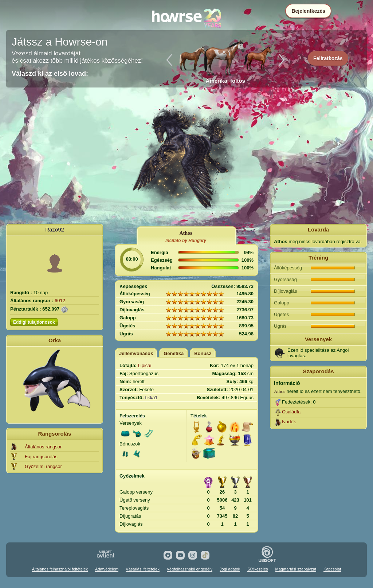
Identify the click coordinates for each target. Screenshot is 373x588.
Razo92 (55, 229)
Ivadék (289, 422)
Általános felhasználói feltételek (60, 569)
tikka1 (152, 398)
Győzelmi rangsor (43, 466)
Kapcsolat (332, 569)
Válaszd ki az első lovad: (50, 74)
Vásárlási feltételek (142, 569)
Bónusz (203, 353)
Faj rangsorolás (41, 457)
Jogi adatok (230, 569)
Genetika (174, 353)
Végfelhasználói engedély (190, 569)
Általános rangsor (43, 447)
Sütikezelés (258, 569)
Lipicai (145, 365)
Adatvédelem (107, 569)
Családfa (291, 412)
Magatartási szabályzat (296, 569)
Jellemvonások (136, 353)
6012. (61, 301)
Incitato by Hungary (186, 241)
